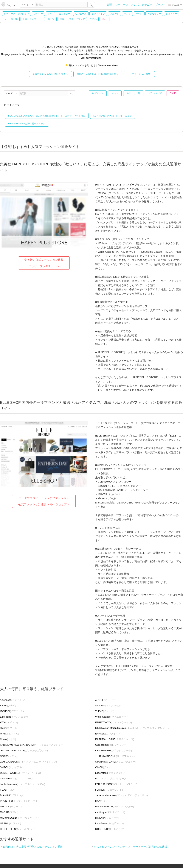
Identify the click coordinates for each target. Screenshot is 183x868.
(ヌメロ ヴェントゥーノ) (111, 779)
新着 (110, 5)
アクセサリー (154, 14)
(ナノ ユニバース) (17, 779)
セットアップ (98, 14)
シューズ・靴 (11, 19)
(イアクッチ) (12, 711)
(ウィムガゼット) (112, 717)
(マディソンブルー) (115, 807)
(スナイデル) (11, 767)
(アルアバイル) (108, 706)
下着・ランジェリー (33, 19)
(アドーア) (105, 700)
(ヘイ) (101, 801)
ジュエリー (172, 14)
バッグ (139, 14)
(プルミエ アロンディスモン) (121, 795)
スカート (114, 14)
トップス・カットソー (59, 14)
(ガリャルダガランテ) (24, 750)
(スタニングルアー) (116, 762)
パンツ (127, 14)
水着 (62, 19)
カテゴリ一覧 (133, 93)
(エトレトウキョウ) (114, 722)
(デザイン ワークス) (20, 773)
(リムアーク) (107, 818)
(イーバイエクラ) (15, 717)
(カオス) (8, 739)
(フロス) (8, 790)
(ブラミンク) (12, 795)
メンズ (135, 5)
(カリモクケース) (115, 739)
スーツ (51, 19)
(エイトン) (9, 722)
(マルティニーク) (110, 812)
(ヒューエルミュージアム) (23, 784)
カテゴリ (147, 5)
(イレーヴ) (105, 711)
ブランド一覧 (155, 93)
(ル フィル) (11, 823)
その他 (93, 19)
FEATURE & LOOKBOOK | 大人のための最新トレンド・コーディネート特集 (47, 116)
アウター (38, 14)
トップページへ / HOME (139, 74)
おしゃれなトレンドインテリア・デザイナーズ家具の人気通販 (131, 847)
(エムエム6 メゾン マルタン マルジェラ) (133, 728)
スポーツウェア (77, 19)
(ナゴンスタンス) (111, 773)
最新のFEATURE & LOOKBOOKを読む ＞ (98, 74)
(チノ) (102, 767)
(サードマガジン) (115, 756)
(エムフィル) (10, 734)
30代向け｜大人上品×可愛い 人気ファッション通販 (33, 847)
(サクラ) (9, 756)
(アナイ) (8, 706)
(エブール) (9, 728)
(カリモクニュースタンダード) (33, 745)
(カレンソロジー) (111, 745)
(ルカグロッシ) (109, 823)
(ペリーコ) (11, 807)
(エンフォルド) (108, 734)
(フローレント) (109, 790)
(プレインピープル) (19, 801)
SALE (104, 19)
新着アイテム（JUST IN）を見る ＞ (50, 74)
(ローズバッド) (110, 829)
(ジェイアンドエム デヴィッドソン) (28, 762)
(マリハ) (9, 812)
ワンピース (81, 14)
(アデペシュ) (13, 700)
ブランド (160, 5)
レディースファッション (16, 14)
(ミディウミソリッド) (20, 818)
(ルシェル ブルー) (18, 829)
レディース (122, 5)
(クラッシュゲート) (114, 750)
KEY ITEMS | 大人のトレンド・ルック (113, 116)
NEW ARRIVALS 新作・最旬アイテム (27, 124)
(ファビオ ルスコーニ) (117, 784)
